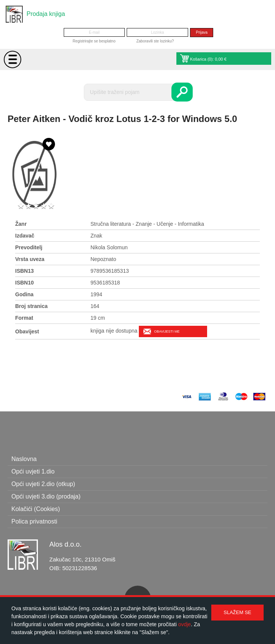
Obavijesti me (167, 331)
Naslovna (24, 459)
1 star (21, 206)
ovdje (185, 624)
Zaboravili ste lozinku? (155, 41)
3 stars (36, 206)
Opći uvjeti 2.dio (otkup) (43, 484)
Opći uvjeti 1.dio (33, 471)
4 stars (44, 206)
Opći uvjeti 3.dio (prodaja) (46, 496)
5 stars (51, 206)
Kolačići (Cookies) (36, 509)
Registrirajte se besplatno (94, 41)
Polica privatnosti (34, 521)
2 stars (28, 206)
